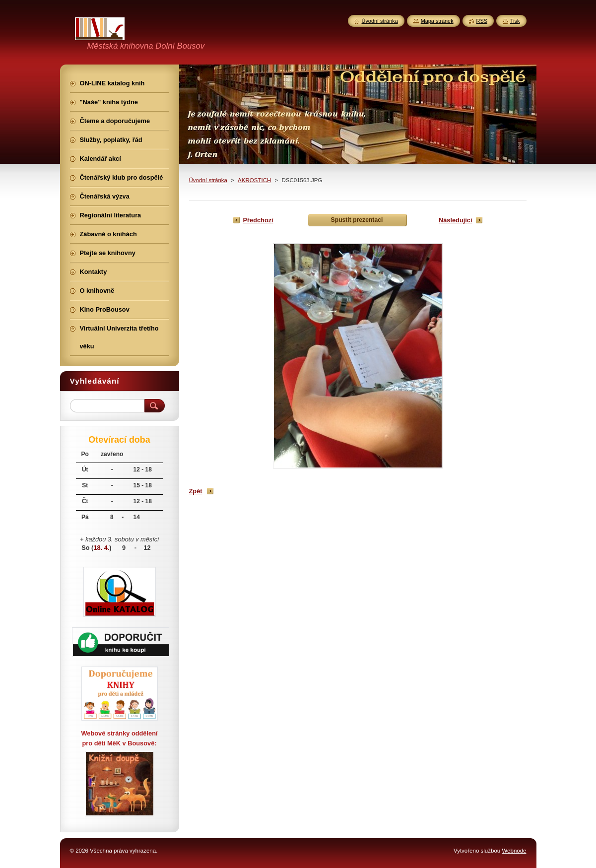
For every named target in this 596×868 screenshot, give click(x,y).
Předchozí (258, 220)
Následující (456, 220)
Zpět (196, 491)
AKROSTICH (254, 180)
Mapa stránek (437, 21)
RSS (482, 21)
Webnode (514, 851)
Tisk (515, 21)
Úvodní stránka (208, 180)
